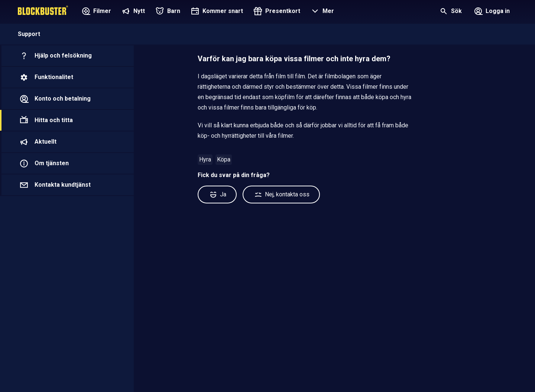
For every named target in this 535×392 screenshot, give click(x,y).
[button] (322, 12)
